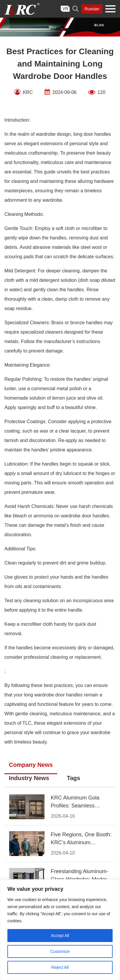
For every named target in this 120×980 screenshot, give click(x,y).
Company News (31, 765)
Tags (74, 778)
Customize (60, 951)
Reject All (60, 967)
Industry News (29, 778)
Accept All (60, 936)
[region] (60, 930)
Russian (92, 9)
